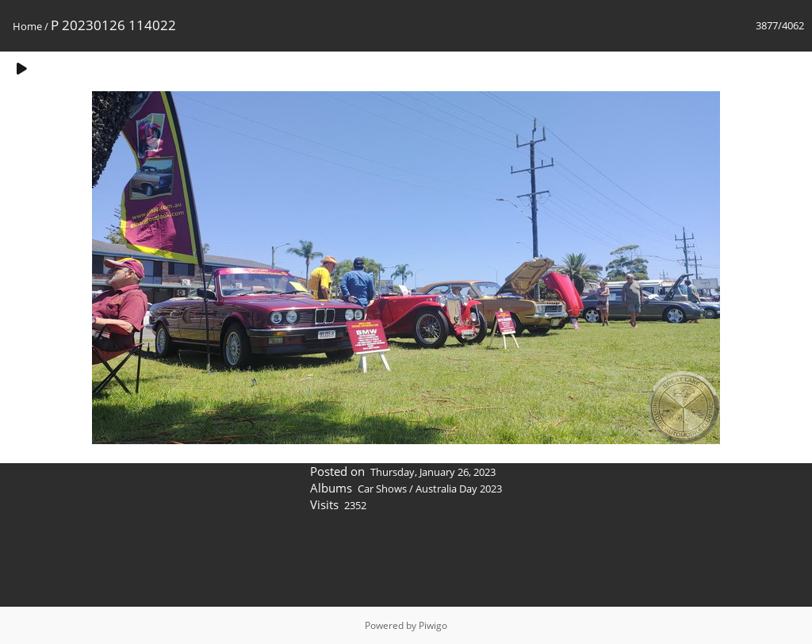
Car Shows (382, 489)
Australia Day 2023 (459, 489)
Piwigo (433, 625)
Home (27, 26)
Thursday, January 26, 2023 (433, 472)
